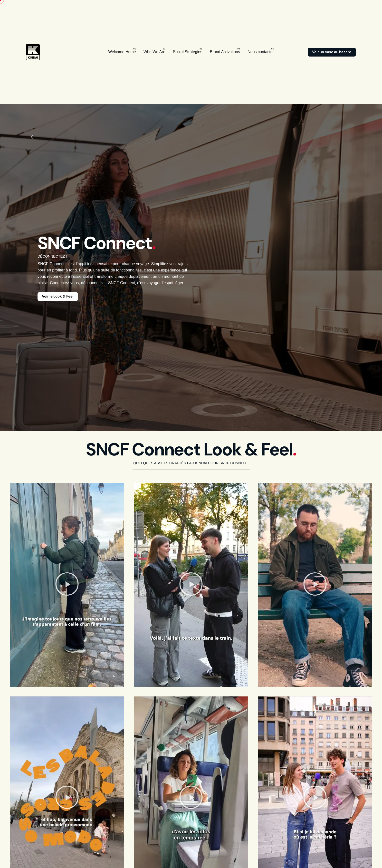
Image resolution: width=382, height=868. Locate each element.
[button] (67, 585)
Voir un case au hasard (332, 52)
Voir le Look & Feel (58, 296)
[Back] (33, 137)
